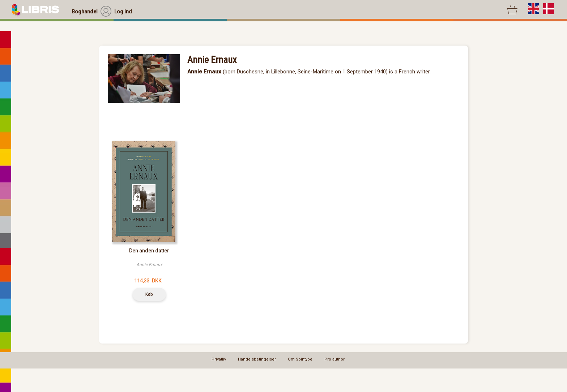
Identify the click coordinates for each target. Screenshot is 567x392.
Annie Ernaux (149, 265)
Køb (149, 294)
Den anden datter (149, 251)
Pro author (334, 359)
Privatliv (219, 359)
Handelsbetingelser (257, 359)
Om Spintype (300, 359)
